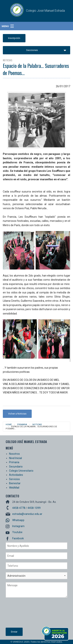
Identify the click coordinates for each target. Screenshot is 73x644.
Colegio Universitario (21, 471)
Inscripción (14, 38)
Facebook (18, 538)
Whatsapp (18, 520)
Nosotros (14, 454)
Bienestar (15, 483)
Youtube (17, 532)
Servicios (14, 479)
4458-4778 (19, 508)
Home (9, 425)
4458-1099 (34, 508)
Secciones (32, 50)
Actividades (16, 475)
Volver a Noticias (17, 414)
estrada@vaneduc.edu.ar (27, 514)
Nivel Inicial (15, 458)
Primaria (22, 425)
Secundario (16, 467)
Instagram (18, 526)
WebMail (14, 488)
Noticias (37, 425)
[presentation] (21, 614)
